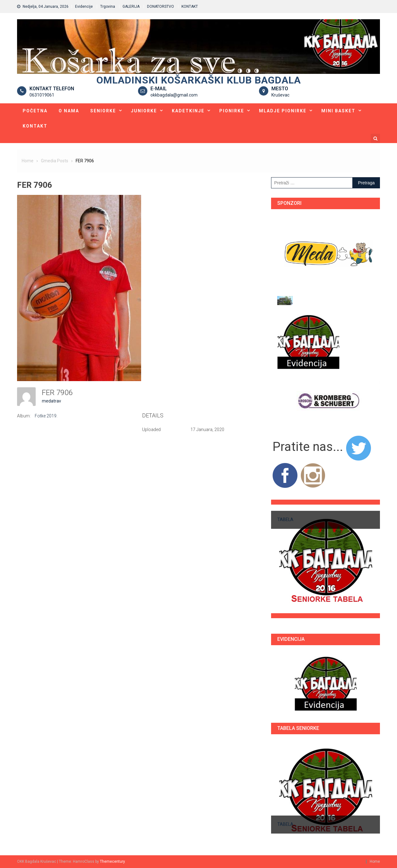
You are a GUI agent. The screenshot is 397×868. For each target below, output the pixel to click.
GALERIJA (131, 7)
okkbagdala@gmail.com (174, 95)
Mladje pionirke (283, 111)
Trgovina (108, 7)
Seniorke (103, 111)
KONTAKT (190, 7)
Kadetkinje (188, 111)
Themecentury (112, 861)
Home (375, 861)
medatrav (51, 401)
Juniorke (144, 111)
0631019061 (42, 95)
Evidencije (84, 7)
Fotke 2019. (46, 416)
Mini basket (338, 111)
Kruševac (280, 95)
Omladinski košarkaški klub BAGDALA (199, 80)
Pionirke (232, 111)
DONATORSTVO (161, 7)
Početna (35, 111)
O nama (69, 111)
